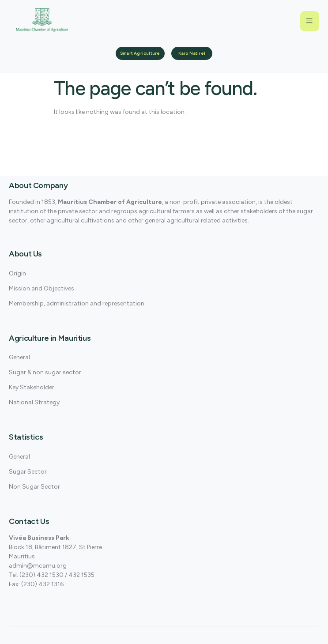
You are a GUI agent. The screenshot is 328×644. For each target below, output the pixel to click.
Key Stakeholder (32, 387)
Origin (17, 273)
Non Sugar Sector (34, 487)
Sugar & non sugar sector (45, 372)
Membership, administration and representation (77, 303)
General (19, 357)
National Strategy (34, 402)
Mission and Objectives (41, 288)
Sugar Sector (28, 472)
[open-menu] (310, 21)
